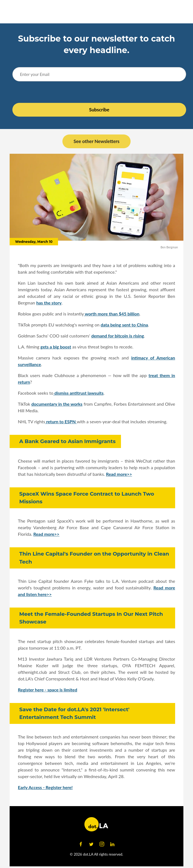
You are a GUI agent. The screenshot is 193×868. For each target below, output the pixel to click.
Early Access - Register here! (45, 787)
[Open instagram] (102, 844)
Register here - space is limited (48, 690)
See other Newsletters (96, 141)
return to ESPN (61, 421)
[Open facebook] (81, 844)
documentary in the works (57, 404)
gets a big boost (56, 347)
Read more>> (119, 474)
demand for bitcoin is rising (118, 336)
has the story (49, 303)
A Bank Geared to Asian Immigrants (67, 441)
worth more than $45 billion (112, 314)
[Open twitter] (91, 844)
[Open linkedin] (112, 844)
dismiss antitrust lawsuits (78, 393)
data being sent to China (124, 325)
